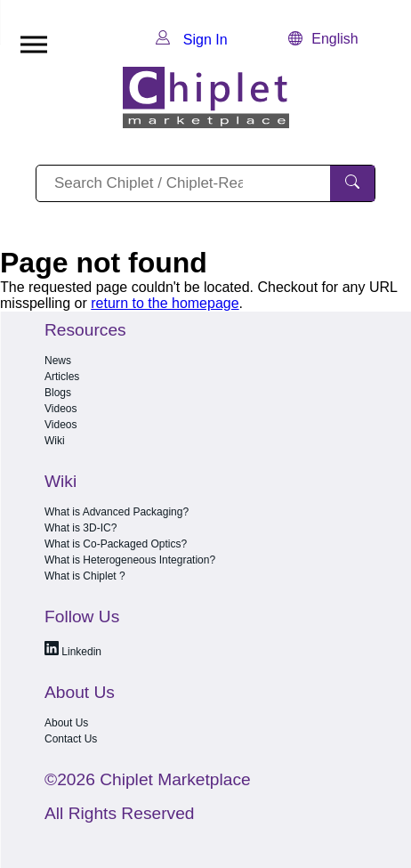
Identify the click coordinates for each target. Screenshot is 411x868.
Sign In (191, 40)
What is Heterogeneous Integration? (130, 560)
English (323, 39)
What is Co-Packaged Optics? (116, 544)
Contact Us (71, 739)
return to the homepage (165, 303)
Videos (60, 409)
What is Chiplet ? (85, 576)
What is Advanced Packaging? (117, 512)
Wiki (55, 441)
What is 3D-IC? (81, 528)
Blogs (58, 393)
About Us (66, 723)
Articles (62, 377)
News (58, 361)
